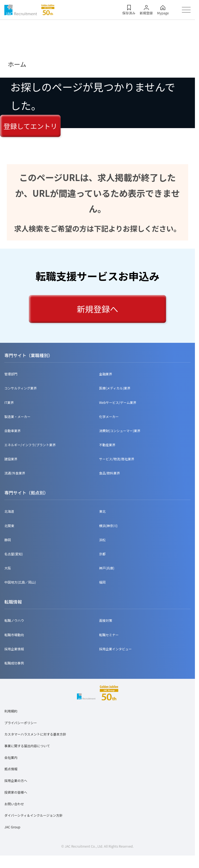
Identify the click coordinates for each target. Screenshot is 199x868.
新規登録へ (97, 309)
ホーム (17, 64)
